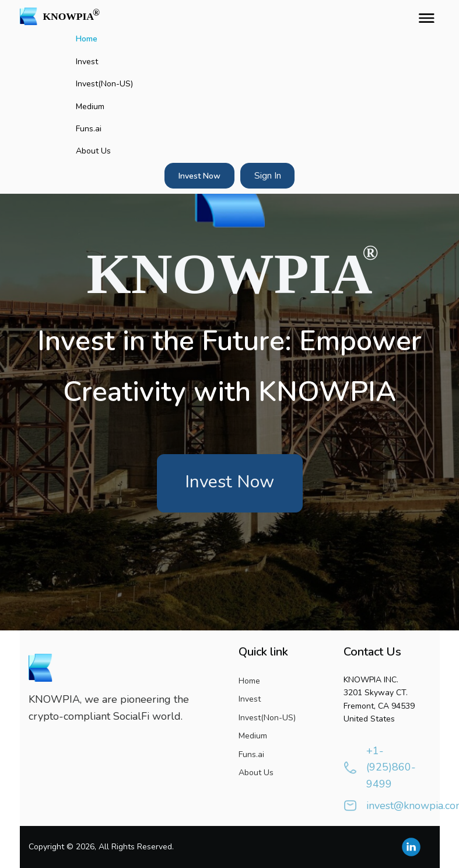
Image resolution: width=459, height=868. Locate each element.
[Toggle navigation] (424, 16)
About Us (93, 151)
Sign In (268, 176)
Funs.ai (89, 129)
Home (87, 39)
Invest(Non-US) (104, 84)
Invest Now (199, 176)
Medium (90, 107)
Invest (87, 62)
